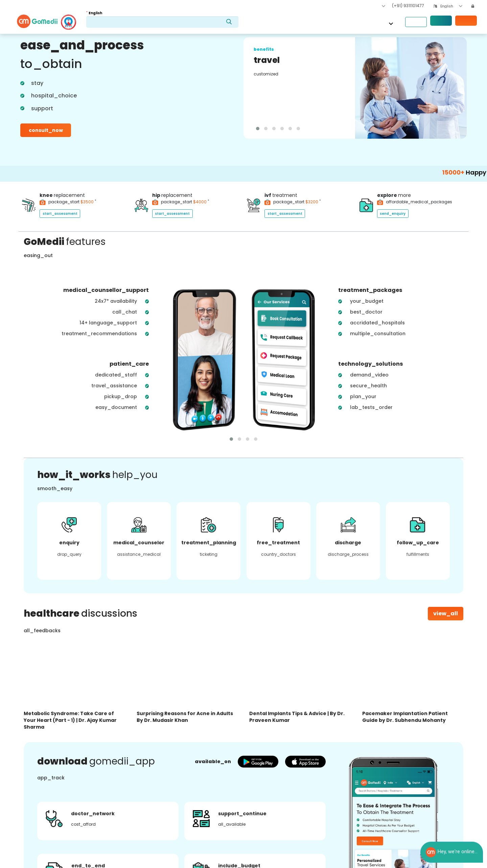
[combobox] (451, 6)
